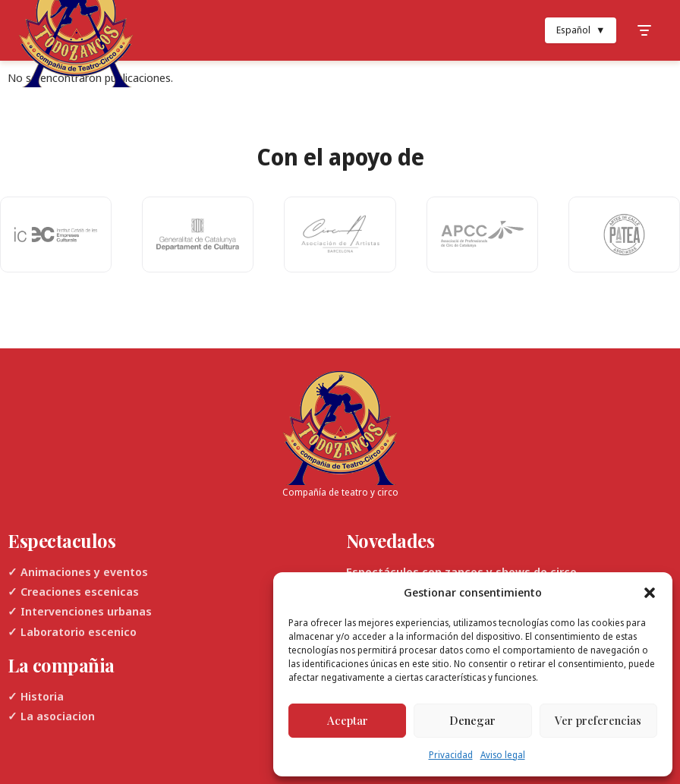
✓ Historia (36, 696)
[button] (650, 593)
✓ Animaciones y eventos (78, 571)
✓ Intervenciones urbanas (80, 611)
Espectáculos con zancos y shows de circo (461, 571)
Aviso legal (503, 755)
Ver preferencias (598, 720)
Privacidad (451, 755)
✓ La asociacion (51, 716)
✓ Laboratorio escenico (72, 631)
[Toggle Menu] (644, 30)
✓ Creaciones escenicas (73, 591)
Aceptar (348, 720)
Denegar (472, 720)
